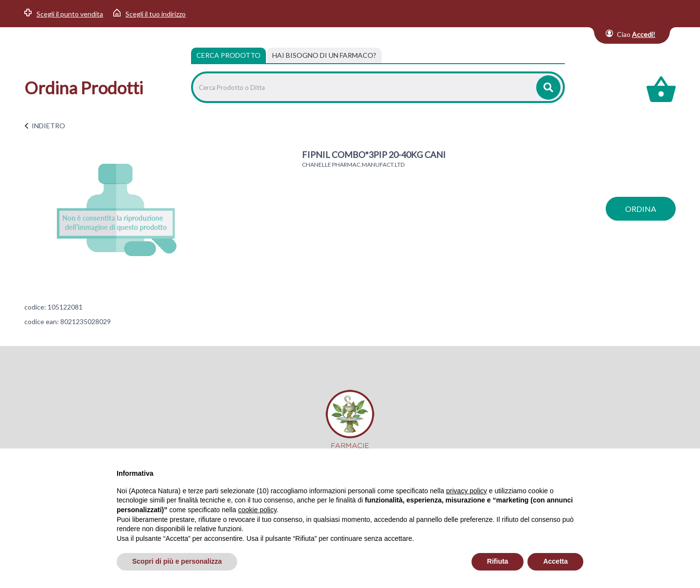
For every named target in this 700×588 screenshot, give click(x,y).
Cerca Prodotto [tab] (228, 55)
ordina (641, 209)
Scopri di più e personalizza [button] (177, 561)
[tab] (324, 55)
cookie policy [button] (257, 510)
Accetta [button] (555, 561)
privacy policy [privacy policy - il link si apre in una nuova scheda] (467, 491)
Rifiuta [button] (498, 561)
